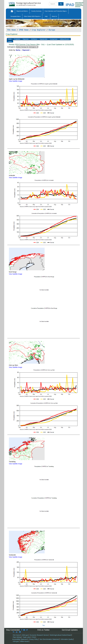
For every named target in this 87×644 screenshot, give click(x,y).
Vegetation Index (44, 39)
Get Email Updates (70, 630)
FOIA (34, 637)
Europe (52, 30)
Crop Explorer (39, 30)
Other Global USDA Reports (32, 16)
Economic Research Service (39, 635)
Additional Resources (65, 39)
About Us (54, 16)
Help (46, 16)
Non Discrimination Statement (49, 639)
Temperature (26, 39)
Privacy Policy (34, 639)
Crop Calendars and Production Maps (56, 11)
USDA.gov (25, 635)
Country (10, 41)
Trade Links (26, 637)
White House (24, 641)
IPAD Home (24, 30)
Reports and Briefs (22, 11)
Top (43, 625)
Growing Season (54, 39)
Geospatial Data (16, 16)
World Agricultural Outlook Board (61, 635)
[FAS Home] (20, 3)
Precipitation (17, 39)
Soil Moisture (34, 39)
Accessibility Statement (20, 639)
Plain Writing (17, 637)
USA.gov (16, 641)
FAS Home (12, 30)
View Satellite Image (16, 81)
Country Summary (36, 11)
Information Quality (67, 639)
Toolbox (10, 39)
